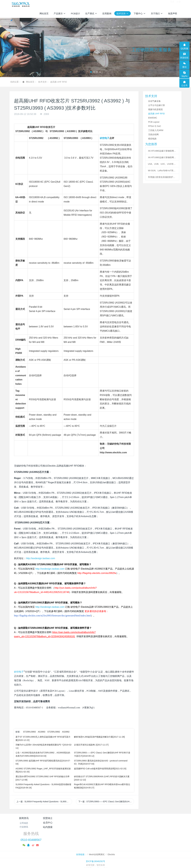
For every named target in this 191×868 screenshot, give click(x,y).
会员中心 (81, 818)
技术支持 (42, 82)
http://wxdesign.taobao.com (41, 558)
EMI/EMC (153, 118)
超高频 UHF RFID (59, 82)
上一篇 (44, 802)
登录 (172, 4)
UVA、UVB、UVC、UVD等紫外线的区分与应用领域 (162, 164)
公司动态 (24, 823)
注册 (179, 4)
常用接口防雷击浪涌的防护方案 (162, 177)
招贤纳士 (53, 818)
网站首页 (44, 13)
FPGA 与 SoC (155, 126)
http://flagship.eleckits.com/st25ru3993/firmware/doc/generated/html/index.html (52, 616)
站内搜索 (110, 818)
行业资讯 (24, 827)
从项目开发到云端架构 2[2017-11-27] (91, 745)
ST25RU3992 (54, 732)
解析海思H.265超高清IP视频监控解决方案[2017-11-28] (99, 737)
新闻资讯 (24, 818)
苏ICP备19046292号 (95, 848)
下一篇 (106, 802)
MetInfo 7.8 (98, 855)
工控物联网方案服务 (152, 50)
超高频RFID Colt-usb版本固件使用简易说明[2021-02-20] (100, 769)
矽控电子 (105, 138)
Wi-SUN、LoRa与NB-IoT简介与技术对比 (162, 171)
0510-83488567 (146, 826)
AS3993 (42, 732)
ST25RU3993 (29, 732)
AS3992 (66, 732)
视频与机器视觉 (155, 109)
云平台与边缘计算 (157, 105)
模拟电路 (152, 139)
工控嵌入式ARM (156, 130)
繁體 (95, 861)
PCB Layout (154, 122)
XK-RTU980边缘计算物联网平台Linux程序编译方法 (162, 157)
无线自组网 (153, 134)
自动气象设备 (154, 101)
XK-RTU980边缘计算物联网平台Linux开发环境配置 (162, 151)
